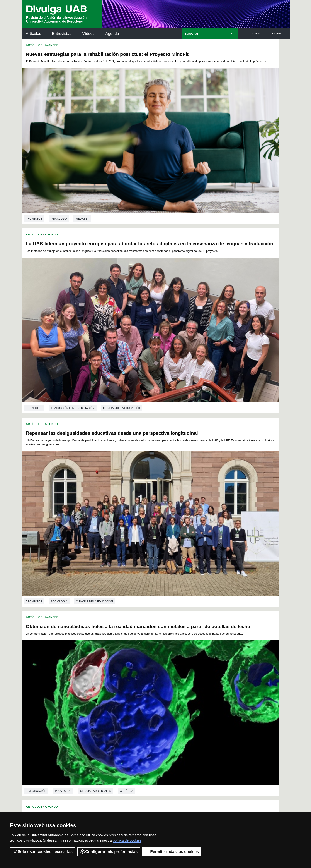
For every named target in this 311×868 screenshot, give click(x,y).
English (276, 34)
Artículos (34, 34)
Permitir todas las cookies (172, 852)
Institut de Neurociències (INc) (261, 709)
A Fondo (51, 174)
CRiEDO (194, 756)
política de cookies (127, 840)
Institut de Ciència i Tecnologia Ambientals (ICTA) (259, 731)
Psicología (59, 158)
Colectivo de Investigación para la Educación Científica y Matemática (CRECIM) (205, 734)
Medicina (82, 158)
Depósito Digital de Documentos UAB (149, 728)
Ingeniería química (64, 536)
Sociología (59, 287)
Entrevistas (62, 34)
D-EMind (180, 580)
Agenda (112, 34)
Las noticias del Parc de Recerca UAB (47, 743)
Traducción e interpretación (207, 160)
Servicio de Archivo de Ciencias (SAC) (152, 709)
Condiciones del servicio (99, 805)
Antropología (61, 412)
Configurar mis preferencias (109, 852)
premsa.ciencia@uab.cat (179, 782)
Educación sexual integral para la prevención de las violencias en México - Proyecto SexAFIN (85, 315)
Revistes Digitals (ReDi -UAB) (93, 728)
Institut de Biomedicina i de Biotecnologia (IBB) (261, 753)
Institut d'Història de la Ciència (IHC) (206, 709)
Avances (51, 45)
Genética (261, 285)
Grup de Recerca (59, 428)
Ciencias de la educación (94, 287)
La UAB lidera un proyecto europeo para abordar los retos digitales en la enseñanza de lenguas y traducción (220, 60)
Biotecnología (196, 543)
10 (174, 686)
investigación (170, 285)
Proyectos (34, 158)
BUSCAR (191, 34)
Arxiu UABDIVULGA (42, 706)
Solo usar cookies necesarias (42, 852)
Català (257, 34)
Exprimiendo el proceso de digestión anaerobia (80, 437)
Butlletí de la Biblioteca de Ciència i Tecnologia (99, 709)
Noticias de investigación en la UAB (47, 723)
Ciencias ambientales (229, 285)
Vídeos (88, 34)
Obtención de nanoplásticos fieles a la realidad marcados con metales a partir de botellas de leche (218, 187)
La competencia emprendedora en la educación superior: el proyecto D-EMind (214, 571)
